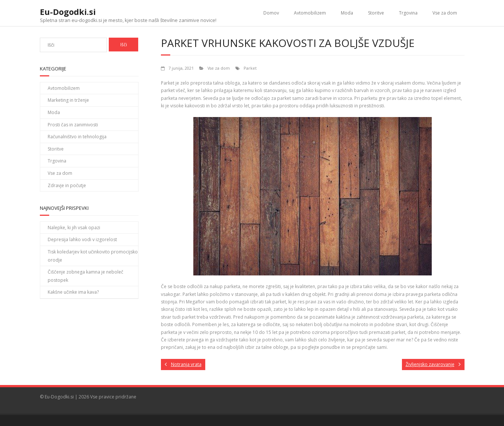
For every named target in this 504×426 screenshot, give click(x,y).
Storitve (376, 13)
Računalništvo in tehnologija (77, 137)
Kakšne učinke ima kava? (73, 292)
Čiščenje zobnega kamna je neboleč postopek (85, 276)
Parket (250, 68)
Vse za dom (445, 13)
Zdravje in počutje (67, 185)
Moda (347, 13)
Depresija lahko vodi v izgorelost (82, 239)
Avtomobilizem (310, 13)
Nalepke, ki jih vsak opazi (74, 228)
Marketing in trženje (68, 100)
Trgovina (408, 13)
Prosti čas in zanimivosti (73, 125)
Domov (271, 13)
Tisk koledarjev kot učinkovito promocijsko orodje (93, 256)
